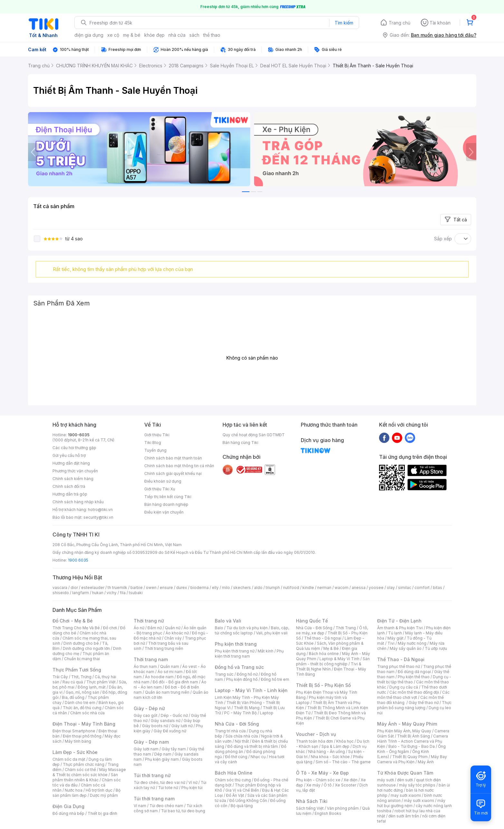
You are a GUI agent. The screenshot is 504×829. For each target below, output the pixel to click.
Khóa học (345, 741)
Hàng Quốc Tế (312, 621)
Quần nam (170, 666)
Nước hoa (74, 790)
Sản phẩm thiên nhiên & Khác (85, 777)
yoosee (376, 588)
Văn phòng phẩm (343, 808)
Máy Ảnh (426, 762)
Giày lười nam (146, 749)
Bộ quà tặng (242, 806)
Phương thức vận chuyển (75, 471)
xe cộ (113, 35)
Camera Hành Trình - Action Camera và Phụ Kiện (413, 741)
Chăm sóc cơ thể (80, 770)
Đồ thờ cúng (236, 757)
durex (182, 588)
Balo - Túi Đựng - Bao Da (412, 746)
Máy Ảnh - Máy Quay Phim (407, 724)
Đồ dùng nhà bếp (68, 813)
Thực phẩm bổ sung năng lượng (414, 705)
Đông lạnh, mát (92, 687)
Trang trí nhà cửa (230, 731)
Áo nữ (139, 628)
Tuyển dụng (155, 450)
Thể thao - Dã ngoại (323, 638)
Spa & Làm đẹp (335, 746)
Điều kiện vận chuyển (164, 512)
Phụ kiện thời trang (236, 644)
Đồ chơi (110, 628)
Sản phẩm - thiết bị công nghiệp (333, 661)
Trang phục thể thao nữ (399, 666)
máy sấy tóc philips (417, 785)
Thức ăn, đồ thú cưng (82, 708)
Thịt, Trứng (81, 677)
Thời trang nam (151, 659)
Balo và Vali (228, 621)
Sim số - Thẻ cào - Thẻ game (343, 762)
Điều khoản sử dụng (163, 481)
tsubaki (136, 593)
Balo (219, 628)
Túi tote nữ (168, 788)
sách (194, 35)
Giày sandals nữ (166, 721)
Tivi (391, 643)
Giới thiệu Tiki (157, 435)
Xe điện (351, 780)
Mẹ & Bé (331, 648)
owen (151, 588)
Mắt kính (266, 651)
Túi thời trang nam (154, 799)
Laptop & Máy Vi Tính (339, 659)
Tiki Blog (153, 443)
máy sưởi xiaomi (419, 800)
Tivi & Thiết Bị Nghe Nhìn (329, 666)
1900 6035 (78, 560)
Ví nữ (193, 782)
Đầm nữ (155, 628)
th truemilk (117, 588)
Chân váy (173, 638)
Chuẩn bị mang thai (82, 659)
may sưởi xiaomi (406, 795)
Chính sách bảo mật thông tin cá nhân (179, 466)
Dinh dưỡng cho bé (81, 643)
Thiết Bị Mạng (247, 708)
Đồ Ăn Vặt (235, 795)
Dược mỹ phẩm (104, 795)
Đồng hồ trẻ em (275, 679)
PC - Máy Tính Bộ (240, 713)
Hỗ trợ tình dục (99, 790)
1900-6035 (79, 435)
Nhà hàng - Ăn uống (327, 752)
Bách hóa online (324, 654)
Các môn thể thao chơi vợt (413, 695)
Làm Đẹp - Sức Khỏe (75, 752)
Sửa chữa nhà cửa (242, 736)
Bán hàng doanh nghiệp (166, 504)
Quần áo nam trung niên (167, 692)
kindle (308, 588)
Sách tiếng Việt (310, 808)
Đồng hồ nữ (247, 674)
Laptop (267, 713)
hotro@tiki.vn (100, 510)
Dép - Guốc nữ (174, 715)
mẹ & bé (132, 35)
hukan (98, 593)
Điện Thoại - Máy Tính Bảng (84, 724)
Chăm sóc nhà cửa (87, 713)
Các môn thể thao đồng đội (414, 692)
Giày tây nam (174, 749)
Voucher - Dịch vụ (316, 734)
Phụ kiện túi (192, 788)
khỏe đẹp (154, 35)
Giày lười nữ (182, 726)
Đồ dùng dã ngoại (414, 672)
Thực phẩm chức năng (84, 764)
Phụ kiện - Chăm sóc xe (318, 780)
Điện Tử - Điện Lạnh (399, 621)
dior (74, 588)
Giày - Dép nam (151, 742)
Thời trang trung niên (164, 648)
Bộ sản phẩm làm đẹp (86, 793)
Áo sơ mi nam (170, 672)
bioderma (200, 588)
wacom (342, 588)
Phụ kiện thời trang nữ (235, 651)
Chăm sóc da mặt (69, 759)
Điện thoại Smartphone (74, 731)
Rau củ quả (73, 682)
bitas (437, 588)
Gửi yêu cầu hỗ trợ (69, 455)
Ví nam (140, 806)
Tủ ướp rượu (436, 648)
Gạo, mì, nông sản (82, 692)
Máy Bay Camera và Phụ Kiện (412, 759)
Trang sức (224, 674)
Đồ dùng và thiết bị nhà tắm (253, 746)
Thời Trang (346, 628)
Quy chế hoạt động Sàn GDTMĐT (254, 435)
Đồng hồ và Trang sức (239, 667)
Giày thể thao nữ (424, 703)
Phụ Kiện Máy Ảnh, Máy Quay (404, 731)
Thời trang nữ (149, 621)
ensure (166, 588)
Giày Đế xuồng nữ (170, 731)
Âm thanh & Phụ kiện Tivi (400, 628)
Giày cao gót (146, 715)
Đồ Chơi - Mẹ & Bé (73, 621)
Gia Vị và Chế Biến (242, 790)
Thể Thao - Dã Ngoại (401, 659)
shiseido (61, 593)
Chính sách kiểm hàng (73, 479)
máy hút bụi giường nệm (411, 803)
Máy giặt (395, 638)
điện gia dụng (89, 35)
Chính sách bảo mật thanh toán (173, 458)
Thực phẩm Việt (101, 682)
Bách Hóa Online (234, 773)
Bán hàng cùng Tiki (240, 443)
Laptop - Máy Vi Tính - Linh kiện (251, 690)
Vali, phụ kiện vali (272, 633)
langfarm (81, 593)
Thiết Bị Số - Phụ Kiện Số (323, 685)
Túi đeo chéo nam (166, 806)
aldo (258, 588)
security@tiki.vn (98, 517)
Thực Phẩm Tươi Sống (77, 670)
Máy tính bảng (78, 741)
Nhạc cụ (258, 757)
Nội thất (242, 741)
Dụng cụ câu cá (404, 687)
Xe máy (313, 785)
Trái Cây (60, 677)
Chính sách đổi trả (69, 486)
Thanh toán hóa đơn (314, 741)
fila (123, 593)
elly (215, 588)
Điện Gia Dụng (68, 806)
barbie (137, 588)
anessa (359, 588)
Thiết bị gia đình (102, 813)
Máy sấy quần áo (406, 648)
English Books (328, 813)
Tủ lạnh (395, 633)
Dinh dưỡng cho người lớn (86, 648)
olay (391, 588)
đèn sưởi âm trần (404, 816)
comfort (422, 588)
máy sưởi (385, 780)
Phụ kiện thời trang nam (249, 654)
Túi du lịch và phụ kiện (247, 628)
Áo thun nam (145, 666)
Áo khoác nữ (177, 633)
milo (226, 588)
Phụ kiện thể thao (414, 677)
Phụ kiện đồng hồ (242, 679)
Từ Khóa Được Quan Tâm (405, 773)
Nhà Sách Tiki (312, 801)
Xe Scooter (346, 785)
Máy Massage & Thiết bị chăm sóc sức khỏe (89, 772)
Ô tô (328, 785)
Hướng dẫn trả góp (70, 494)
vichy (112, 593)
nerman (324, 588)
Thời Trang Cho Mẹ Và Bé (76, 628)
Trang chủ (399, 23)
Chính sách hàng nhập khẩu (78, 502)
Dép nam (163, 754)
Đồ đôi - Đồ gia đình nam (175, 682)
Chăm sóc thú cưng (233, 780)
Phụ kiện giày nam (162, 759)
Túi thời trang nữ (152, 775)
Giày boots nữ (155, 726)
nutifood (291, 588)
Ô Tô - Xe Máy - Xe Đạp (322, 773)
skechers (242, 588)
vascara (60, 588)
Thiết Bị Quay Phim (410, 757)
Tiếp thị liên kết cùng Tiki (168, 497)
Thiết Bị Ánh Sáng (414, 736)
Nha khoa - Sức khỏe (330, 757)
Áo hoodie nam (159, 677)
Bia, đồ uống (73, 697)
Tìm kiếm (344, 23)
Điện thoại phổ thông (82, 736)
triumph (273, 588)
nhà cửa (177, 35)
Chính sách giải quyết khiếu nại (173, 473)
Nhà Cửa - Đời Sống (237, 724)
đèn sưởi (405, 780)
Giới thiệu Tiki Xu (160, 489)
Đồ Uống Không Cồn (248, 800)
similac (405, 588)
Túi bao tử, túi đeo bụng (183, 811)
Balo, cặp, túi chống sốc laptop (252, 630)
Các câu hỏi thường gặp (74, 448)
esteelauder (93, 588)
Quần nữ (173, 628)
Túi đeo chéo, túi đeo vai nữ (159, 782)
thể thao (212, 35)
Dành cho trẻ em (80, 703)
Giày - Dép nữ (149, 708)
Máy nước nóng (412, 643)
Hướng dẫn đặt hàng (71, 463)
